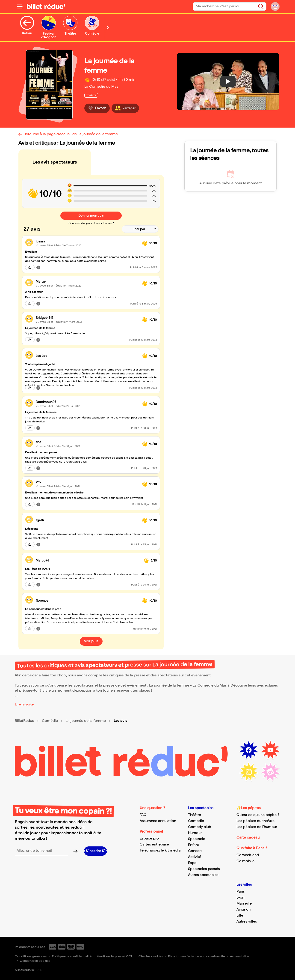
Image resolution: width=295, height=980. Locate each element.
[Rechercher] (261, 6)
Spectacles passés (204, 869)
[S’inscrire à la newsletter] (95, 851)
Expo (192, 863)
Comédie (50, 721)
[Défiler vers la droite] (108, 27)
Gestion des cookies (35, 961)
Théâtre (195, 815)
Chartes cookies (151, 956)
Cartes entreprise (154, 844)
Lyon (240, 898)
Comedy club (200, 827)
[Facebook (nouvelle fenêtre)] (249, 750)
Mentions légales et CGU (115, 956)
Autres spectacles (203, 875)
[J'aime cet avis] (30, 267)
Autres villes (247, 922)
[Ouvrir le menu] (20, 6)
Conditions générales (31, 956)
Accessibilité (239, 956)
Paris (241, 892)
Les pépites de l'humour (257, 827)
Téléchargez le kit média (160, 850)
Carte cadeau (248, 838)
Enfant (194, 845)
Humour (195, 833)
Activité (195, 857)
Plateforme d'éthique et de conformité (196, 956)
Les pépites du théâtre (255, 821)
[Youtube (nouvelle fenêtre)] (270, 750)
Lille (240, 916)
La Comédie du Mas (101, 87)
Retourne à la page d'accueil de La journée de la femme (71, 134)
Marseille (244, 904)
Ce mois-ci (246, 861)
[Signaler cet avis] (38, 267)
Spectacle (197, 839)
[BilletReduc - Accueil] (46, 6)
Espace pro (149, 838)
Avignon (243, 910)
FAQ (143, 815)
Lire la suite (24, 704)
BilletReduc (24, 721)
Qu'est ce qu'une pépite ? (258, 815)
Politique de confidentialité (72, 956)
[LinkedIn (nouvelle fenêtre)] (270, 772)
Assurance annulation (158, 821)
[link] (87, 241)
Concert (195, 851)
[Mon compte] (275, 6)
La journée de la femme (86, 721)
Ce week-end (248, 855)
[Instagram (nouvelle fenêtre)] (249, 772)
